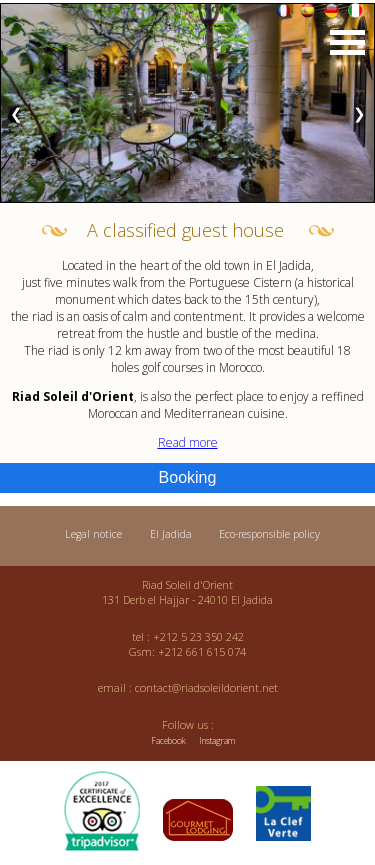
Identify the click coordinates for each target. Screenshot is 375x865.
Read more (188, 442)
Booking (188, 477)
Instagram (217, 741)
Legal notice (93, 534)
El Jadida (171, 534)
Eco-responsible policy (269, 534)
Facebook (168, 741)
